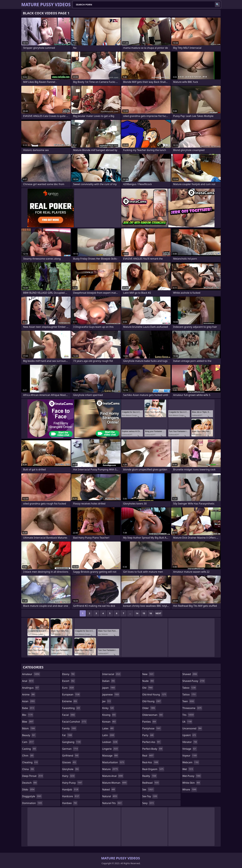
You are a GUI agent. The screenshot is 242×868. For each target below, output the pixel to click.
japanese (111, 694)
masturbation (113, 762)
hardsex (70, 803)
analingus (31, 688)
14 (137, 613)
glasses (70, 762)
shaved (190, 674)
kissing (109, 715)
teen (188, 701)
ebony (69, 674)
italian (109, 681)
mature (110, 769)
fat (67, 735)
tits (188, 715)
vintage (190, 749)
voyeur (190, 756)
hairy (69, 776)
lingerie (110, 749)
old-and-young (155, 694)
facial (69, 715)
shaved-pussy (194, 681)
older (149, 708)
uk (187, 722)
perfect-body (153, 749)
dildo (29, 789)
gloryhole (71, 769)
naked (109, 789)
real (148, 756)
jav (107, 701)
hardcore (71, 796)
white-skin (191, 783)
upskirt (189, 735)
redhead (151, 783)
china (28, 769)
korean (109, 722)
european (71, 694)
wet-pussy (192, 776)
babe (28, 708)
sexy (148, 803)
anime (29, 694)
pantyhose (152, 728)
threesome (192, 708)
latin (108, 735)
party (148, 735)
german (70, 749)
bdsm (29, 728)
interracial (112, 674)
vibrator (190, 742)
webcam (191, 762)
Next (158, 613)
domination (32, 803)
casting (29, 749)
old (148, 688)
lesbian (110, 742)
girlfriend (71, 756)
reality (150, 776)
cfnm (28, 756)
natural (110, 796)
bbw (28, 722)
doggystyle (32, 796)
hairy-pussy (72, 783)
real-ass (151, 762)
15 (144, 613)
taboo (189, 688)
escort (69, 681)
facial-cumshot (75, 722)
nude (148, 681)
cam (28, 742)
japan (109, 688)
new (148, 674)
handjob (71, 789)
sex (148, 789)
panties (149, 722)
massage (110, 756)
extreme (70, 701)
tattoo (189, 694)
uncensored (192, 728)
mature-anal (113, 776)
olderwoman (153, 715)
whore (190, 789)
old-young (152, 701)
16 (151, 613)
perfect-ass (152, 742)
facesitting (71, 708)
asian (29, 701)
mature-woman (115, 783)
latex (108, 728)
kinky (108, 708)
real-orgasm (153, 769)
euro (68, 688)
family (69, 728)
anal (28, 681)
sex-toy (150, 796)
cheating (30, 762)
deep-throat (33, 776)
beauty (29, 735)
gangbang (72, 742)
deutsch (30, 783)
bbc (28, 715)
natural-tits (112, 803)
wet (188, 769)
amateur (31, 674)
